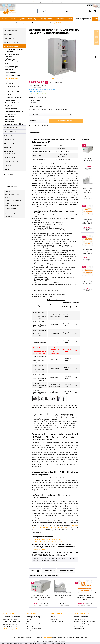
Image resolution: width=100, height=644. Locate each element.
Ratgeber (7, 169)
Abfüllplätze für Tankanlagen (10, 115)
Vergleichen (34, 125)
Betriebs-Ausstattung (11, 161)
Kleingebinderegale (12, 67)
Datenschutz (54, 619)
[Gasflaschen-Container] (63, 19)
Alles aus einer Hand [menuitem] (80, 619)
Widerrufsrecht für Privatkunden (37, 624)
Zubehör (9, 94)
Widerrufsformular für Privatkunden (34, 630)
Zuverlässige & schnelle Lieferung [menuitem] (85, 621)
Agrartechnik (8, 165)
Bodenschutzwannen (12, 64)
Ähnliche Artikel (49, 571)
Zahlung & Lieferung (12, 195)
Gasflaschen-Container (12, 42)
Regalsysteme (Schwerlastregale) (10, 152)
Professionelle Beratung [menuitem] (81, 617)
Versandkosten (48, 637)
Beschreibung (35, 132)
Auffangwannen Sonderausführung (11, 60)
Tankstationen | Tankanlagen (11, 120)
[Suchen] (67, 11)
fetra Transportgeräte (11, 131)
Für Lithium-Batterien (13, 86)
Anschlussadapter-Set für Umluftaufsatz (88, 191)
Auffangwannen (9, 38)
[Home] (5, 19)
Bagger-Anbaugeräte (11, 157)
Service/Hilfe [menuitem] (92, 5)
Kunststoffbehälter (10, 135)
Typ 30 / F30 (10, 81)
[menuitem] (53, 11)
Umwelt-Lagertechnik (11, 46)
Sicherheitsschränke (12, 78)
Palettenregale (10, 100)
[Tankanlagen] (33, 19)
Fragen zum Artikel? (39, 549)
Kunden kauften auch (66, 571)
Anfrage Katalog (10, 208)
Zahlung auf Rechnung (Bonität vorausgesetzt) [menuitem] (84, 625)
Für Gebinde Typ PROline (14, 92)
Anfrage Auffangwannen (13, 200)
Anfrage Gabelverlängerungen (12, 204)
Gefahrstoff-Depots (12, 72)
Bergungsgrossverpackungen (15, 112)
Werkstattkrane (9, 143)
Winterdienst (8, 147)
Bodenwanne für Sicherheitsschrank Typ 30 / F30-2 (88, 251)
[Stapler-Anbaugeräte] (17, 19)
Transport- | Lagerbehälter (14, 124)
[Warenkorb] (95, 11)
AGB (28, 621)
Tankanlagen (8, 34)
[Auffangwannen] (46, 19)
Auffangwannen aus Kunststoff (12, 55)
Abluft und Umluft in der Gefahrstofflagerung (48, 541)
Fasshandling (10, 70)
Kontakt (8, 197)
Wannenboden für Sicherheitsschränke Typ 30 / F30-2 (88, 221)
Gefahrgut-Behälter (12, 109)
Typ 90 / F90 (10, 84)
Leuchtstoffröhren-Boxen (14, 97)
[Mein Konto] (90, 11)
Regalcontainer (10, 106)
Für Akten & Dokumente (13, 89)
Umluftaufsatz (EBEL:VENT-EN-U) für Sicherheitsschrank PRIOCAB (88, 160)
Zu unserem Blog (11, 214)
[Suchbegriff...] (53, 11)
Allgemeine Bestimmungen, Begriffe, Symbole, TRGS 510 (51, 539)
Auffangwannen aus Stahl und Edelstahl (14, 50)
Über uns (8, 192)
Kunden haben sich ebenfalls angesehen (44, 575)
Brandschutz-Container (13, 103)
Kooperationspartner (12, 211)
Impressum (9, 217)
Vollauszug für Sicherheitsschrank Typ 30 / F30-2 (88, 282)
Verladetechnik (9, 139)
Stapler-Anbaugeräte (11, 30)
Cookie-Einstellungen (57, 621)
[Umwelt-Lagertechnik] (83, 19)
